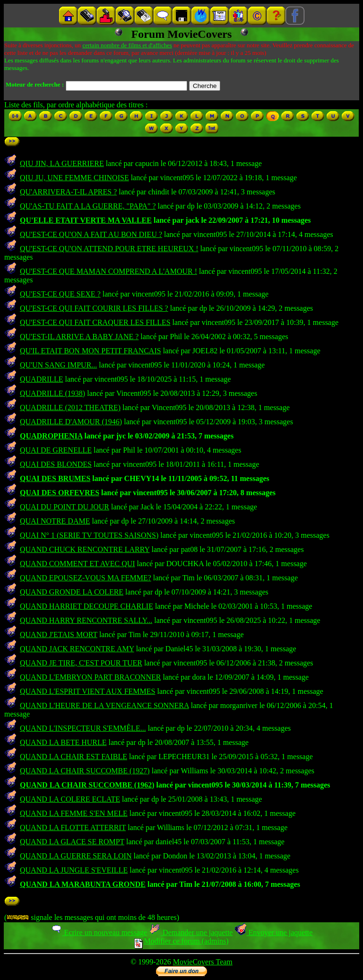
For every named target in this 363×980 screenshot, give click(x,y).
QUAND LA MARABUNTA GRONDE (83, 884)
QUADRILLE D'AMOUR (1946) (71, 422)
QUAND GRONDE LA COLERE (72, 592)
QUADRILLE (42, 379)
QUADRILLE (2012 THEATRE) (70, 407)
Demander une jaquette (191, 932)
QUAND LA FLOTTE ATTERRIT (73, 827)
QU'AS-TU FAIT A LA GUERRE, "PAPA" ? (88, 206)
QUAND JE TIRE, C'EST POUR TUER (81, 663)
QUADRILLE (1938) (52, 393)
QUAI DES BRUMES (55, 478)
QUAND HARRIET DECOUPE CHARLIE (86, 606)
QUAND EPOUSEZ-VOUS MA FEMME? (86, 578)
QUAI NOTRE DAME (55, 521)
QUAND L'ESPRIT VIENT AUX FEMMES (87, 691)
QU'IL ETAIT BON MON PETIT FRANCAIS (91, 351)
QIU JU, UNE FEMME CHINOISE (74, 178)
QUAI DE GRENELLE (56, 450)
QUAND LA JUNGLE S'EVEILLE (74, 870)
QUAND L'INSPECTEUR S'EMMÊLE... (83, 728)
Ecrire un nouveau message (99, 932)
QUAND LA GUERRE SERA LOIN (76, 856)
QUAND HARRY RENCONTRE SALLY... (86, 620)
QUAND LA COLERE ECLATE (70, 799)
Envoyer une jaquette (273, 932)
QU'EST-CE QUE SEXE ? (60, 294)
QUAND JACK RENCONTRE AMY (77, 649)
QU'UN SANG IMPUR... (58, 365)
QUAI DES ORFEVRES (60, 493)
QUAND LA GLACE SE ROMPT (72, 842)
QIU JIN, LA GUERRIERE (62, 163)
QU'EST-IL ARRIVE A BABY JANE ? (79, 337)
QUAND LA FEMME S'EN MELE (74, 813)
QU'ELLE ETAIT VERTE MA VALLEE (86, 220)
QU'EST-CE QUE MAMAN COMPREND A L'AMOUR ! (108, 271)
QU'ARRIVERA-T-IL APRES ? (68, 192)
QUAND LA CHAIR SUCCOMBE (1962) (87, 785)
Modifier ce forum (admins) (181, 941)
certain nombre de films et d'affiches (127, 45)
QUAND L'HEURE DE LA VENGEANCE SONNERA (104, 705)
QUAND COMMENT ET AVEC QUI (78, 564)
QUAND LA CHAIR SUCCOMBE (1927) (85, 771)
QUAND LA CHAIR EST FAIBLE (73, 757)
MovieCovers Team (203, 962)
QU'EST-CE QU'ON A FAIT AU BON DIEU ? (91, 234)
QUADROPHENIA (51, 436)
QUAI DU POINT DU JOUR (65, 507)
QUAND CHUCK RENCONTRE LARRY (85, 549)
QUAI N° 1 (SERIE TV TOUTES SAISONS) (89, 535)
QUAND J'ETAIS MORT (59, 634)
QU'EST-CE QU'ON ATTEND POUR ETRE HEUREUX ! (109, 249)
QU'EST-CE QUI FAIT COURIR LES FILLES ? (94, 308)
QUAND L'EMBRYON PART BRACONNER (90, 677)
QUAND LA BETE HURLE (63, 742)
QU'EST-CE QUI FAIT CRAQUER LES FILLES (95, 322)
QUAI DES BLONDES (56, 464)
